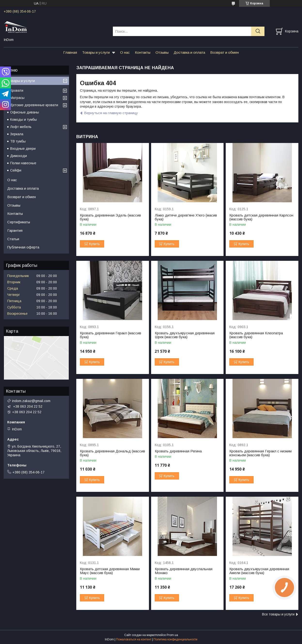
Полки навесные (23, 163)
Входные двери (23, 149)
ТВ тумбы (18, 141)
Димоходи (19, 156)
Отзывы (162, 52)
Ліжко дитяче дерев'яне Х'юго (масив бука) (186, 217)
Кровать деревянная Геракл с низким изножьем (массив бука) (260, 453)
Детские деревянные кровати (34, 105)
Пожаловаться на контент (134, 639)
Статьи (13, 239)
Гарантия (15, 230)
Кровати (17, 90)
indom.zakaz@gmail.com (31, 401)
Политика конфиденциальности (175, 639)
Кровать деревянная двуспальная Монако (184, 571)
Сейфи (16, 170)
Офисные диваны (25, 112)
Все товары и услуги (278, 614)
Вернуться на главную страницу (111, 113)
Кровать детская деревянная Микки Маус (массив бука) (110, 571)
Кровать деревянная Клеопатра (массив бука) (256, 335)
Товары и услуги (96, 52)
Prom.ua (172, 635)
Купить (94, 244)
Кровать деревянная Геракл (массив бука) (111, 335)
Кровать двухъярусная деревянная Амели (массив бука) (259, 571)
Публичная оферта (23, 247)
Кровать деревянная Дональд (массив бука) (112, 453)
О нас (125, 52)
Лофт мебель (21, 127)
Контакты (143, 52)
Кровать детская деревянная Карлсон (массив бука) (261, 217)
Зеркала (17, 134)
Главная (70, 52)
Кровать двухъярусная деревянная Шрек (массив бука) (185, 335)
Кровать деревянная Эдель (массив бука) (110, 217)
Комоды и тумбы (23, 120)
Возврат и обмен (225, 52)
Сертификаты (19, 222)
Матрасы (17, 98)
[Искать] (258, 31)
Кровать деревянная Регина (178, 451)
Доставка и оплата (189, 52)
